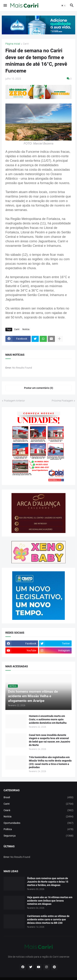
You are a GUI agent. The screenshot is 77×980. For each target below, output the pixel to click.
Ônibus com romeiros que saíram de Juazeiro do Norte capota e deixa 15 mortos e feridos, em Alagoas (48, 882)
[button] (5, 6)
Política (38, 829)
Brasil (38, 798)
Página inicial (13, 44)
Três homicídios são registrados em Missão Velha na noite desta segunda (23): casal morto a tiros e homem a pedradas (50, 762)
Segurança (38, 836)
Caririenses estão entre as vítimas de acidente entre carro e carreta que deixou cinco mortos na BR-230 (48, 919)
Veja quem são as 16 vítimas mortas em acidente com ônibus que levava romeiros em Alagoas (50, 901)
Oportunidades (38, 823)
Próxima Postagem (62, 401)
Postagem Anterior (14, 401)
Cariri (26, 44)
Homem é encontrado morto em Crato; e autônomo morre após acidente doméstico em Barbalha (48, 719)
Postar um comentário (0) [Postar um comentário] (39, 388)
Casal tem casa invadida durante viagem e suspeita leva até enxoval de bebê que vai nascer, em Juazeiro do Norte (50, 740)
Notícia (26, 329)
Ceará (38, 810)
